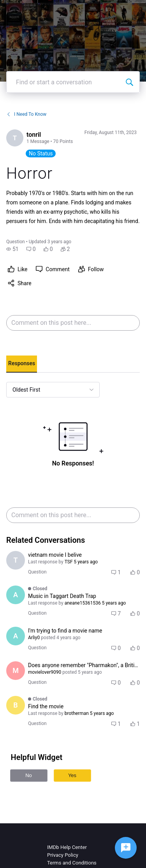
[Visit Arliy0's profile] (16, 636)
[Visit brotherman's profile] (16, 705)
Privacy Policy (63, 855)
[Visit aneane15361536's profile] (16, 595)
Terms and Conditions (72, 863)
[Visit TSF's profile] (16, 560)
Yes (72, 775)
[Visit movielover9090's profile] (16, 671)
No (29, 775)
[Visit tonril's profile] (15, 138)
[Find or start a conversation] (129, 82)
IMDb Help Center (67, 847)
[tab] (22, 364)
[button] (12, 249)
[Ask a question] (126, 848)
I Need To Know (26, 114)
